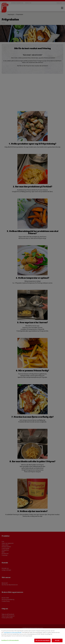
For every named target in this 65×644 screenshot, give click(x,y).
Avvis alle (57, 640)
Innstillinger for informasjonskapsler (10, 640)
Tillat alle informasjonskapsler (42, 640)
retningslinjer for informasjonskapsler (13, 633)
